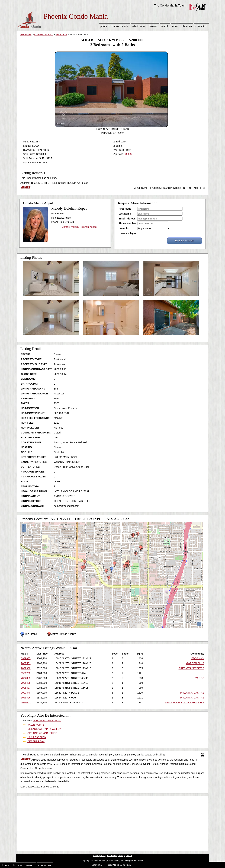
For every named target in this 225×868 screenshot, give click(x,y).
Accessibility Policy (116, 856)
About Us (187, 26)
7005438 (26, 683)
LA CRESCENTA (37, 737)
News (175, 26)
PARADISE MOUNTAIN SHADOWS (184, 703)
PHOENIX (26, 34)
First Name (125, 209)
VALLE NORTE (36, 725)
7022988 (26, 668)
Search (165, 26)
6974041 (26, 703)
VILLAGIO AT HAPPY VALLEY (44, 729)
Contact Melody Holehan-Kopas (79, 227)
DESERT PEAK (36, 741)
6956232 (26, 673)
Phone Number (127, 223)
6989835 (26, 658)
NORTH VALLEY (44, 34)
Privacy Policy (99, 856)
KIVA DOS (61, 34)
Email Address (127, 219)
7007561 (26, 663)
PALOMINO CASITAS (192, 693)
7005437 (26, 688)
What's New (139, 26)
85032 (129, 154)
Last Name (125, 214)
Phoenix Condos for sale (114, 26)
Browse (153, 26)
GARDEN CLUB (195, 663)
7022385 (26, 678)
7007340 (26, 693)
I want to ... (125, 228)
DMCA (129, 856)
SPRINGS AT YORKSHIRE (42, 733)
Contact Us (201, 26)
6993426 (26, 698)
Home (5, 865)
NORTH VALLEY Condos (47, 720)
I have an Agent (128, 233)
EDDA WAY (198, 658)
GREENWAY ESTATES (191, 668)
